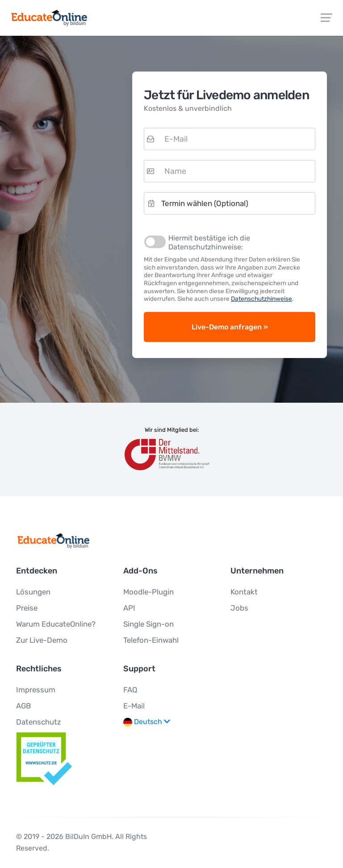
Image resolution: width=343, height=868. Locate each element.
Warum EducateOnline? (56, 624)
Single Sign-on (148, 624)
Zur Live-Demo (42, 640)
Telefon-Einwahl (151, 640)
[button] (230, 203)
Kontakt (244, 592)
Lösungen (33, 592)
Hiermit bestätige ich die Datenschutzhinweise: (209, 242)
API (129, 608)
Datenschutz (39, 722)
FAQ (130, 690)
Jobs (239, 608)
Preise (27, 608)
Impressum (36, 690)
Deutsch (147, 722)
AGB (23, 706)
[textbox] (230, 139)
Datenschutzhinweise (261, 299)
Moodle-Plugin (148, 592)
